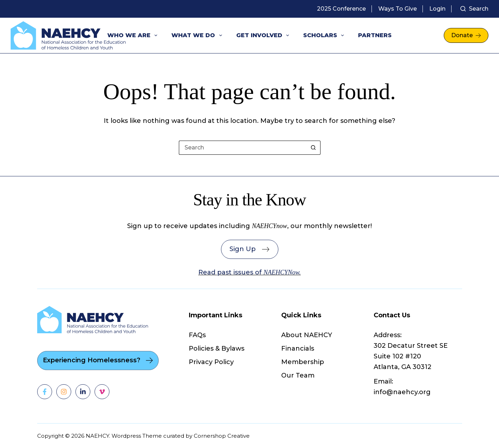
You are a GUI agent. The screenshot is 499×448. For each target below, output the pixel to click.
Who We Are (134, 35)
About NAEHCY (307, 335)
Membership (303, 362)
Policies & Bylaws (217, 348)
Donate (466, 35)
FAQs (197, 335)
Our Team (298, 375)
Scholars (325, 35)
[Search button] (313, 148)
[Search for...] (243, 148)
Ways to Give (398, 9)
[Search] (474, 9)
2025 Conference (341, 9)
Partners (375, 35)
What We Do (198, 35)
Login (437, 9)
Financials (298, 348)
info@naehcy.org (402, 392)
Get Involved (264, 35)
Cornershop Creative (222, 436)
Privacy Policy (211, 362)
